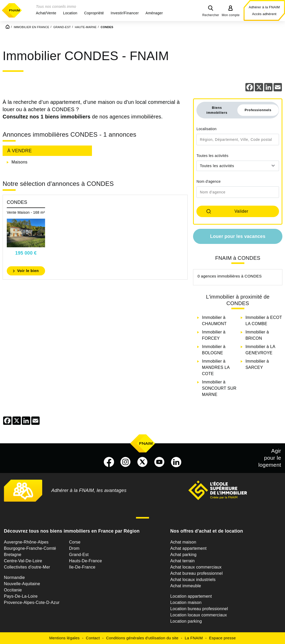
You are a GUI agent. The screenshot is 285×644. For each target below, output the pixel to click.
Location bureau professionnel (199, 609)
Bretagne (13, 555)
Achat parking (183, 555)
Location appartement (191, 596)
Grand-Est (79, 555)
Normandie (14, 577)
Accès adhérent (264, 14)
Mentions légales (64, 638)
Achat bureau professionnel (196, 573)
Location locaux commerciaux (199, 615)
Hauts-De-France (85, 561)
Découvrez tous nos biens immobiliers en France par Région (72, 531)
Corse (75, 542)
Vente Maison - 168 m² (26, 212)
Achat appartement (188, 548)
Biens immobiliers (217, 110)
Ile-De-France (82, 567)
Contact (93, 638)
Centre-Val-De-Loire (23, 561)
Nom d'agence (209, 181)
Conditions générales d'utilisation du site (142, 638)
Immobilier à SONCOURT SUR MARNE (219, 388)
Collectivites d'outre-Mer (27, 567)
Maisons (19, 162)
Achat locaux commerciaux (196, 567)
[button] (46, 13)
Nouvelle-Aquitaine (22, 584)
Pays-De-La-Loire (21, 596)
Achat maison (183, 542)
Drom (74, 548)
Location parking (186, 621)
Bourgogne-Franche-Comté (30, 548)
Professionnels (258, 110)
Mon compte (231, 15)
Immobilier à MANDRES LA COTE (216, 367)
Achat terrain (182, 561)
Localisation (206, 129)
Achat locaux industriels (193, 580)
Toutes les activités (212, 156)
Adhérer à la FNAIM (264, 7)
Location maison (186, 602)
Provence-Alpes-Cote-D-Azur (32, 602)
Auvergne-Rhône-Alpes (26, 542)
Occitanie (13, 590)
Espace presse (222, 638)
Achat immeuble (185, 586)
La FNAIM (194, 638)
